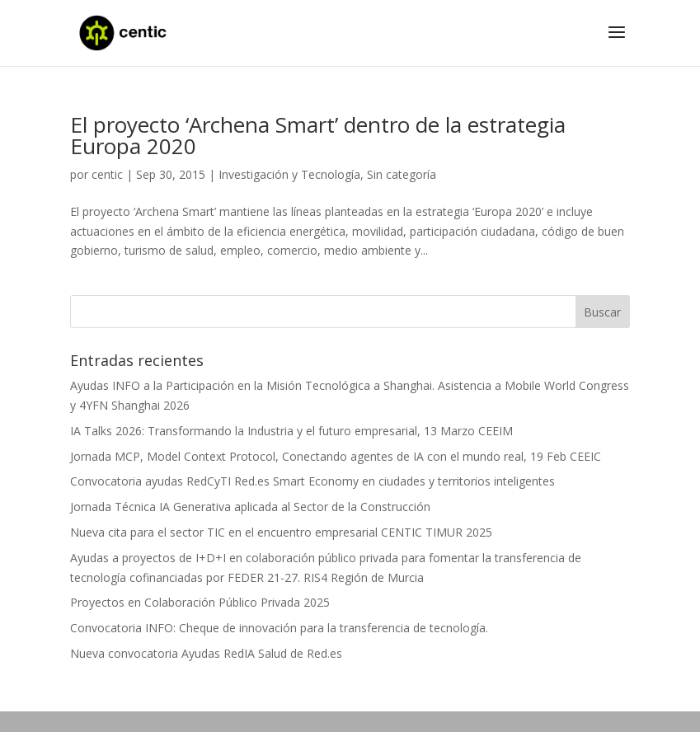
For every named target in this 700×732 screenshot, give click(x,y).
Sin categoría (402, 174)
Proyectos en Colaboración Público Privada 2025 (200, 602)
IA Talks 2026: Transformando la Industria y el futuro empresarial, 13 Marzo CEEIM (291, 431)
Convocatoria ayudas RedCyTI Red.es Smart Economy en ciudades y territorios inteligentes (312, 481)
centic (107, 174)
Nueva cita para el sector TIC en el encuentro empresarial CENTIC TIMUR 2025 (281, 532)
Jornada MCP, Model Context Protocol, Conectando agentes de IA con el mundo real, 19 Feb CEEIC (336, 456)
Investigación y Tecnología (289, 174)
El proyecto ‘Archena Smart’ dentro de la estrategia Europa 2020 (318, 135)
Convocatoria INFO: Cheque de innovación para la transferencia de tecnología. (279, 628)
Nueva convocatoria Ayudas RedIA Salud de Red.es (206, 653)
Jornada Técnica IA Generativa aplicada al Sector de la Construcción (250, 507)
